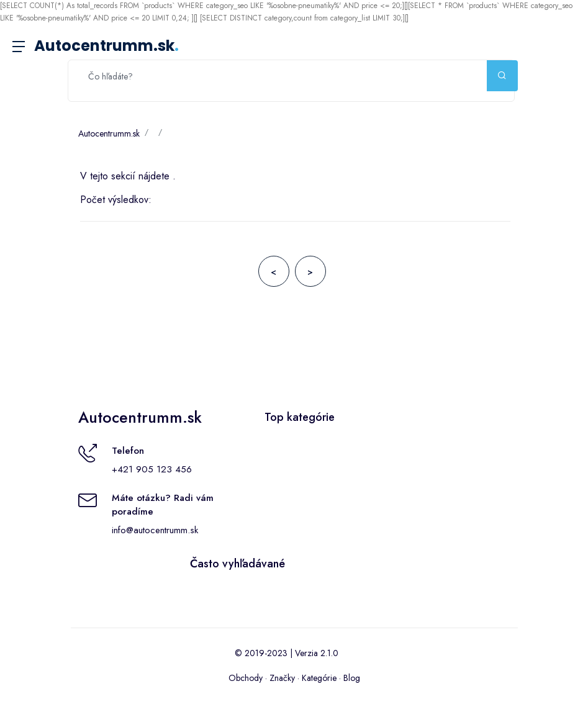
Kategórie (319, 678)
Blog (352, 678)
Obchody (246, 678)
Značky (282, 678)
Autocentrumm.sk (106, 46)
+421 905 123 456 (152, 469)
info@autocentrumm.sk (155, 530)
